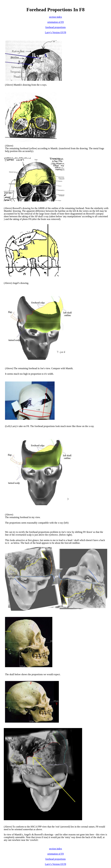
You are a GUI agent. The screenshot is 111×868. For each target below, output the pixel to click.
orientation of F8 (56, 22)
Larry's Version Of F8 (55, 32)
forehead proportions (56, 27)
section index (56, 17)
